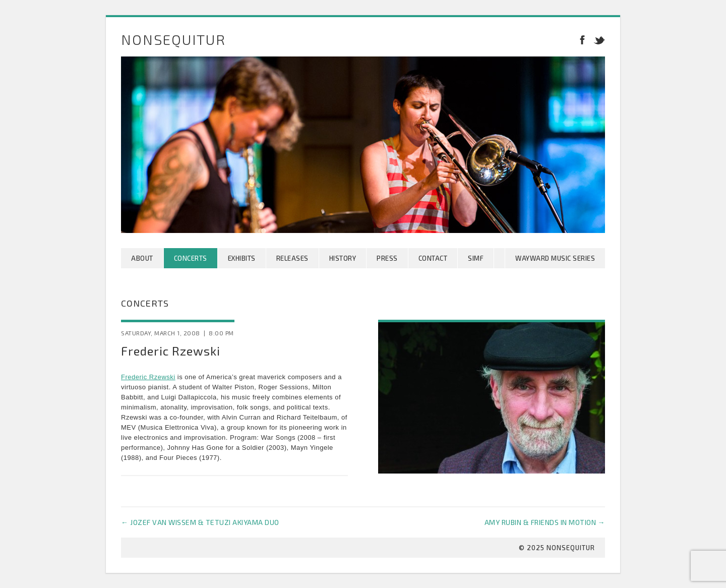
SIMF (476, 258)
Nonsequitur (173, 39)
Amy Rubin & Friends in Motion (545, 522)
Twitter (597, 39)
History (343, 258)
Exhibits (242, 258)
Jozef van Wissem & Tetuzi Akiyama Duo (200, 522)
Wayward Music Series (555, 258)
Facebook (582, 39)
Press (387, 258)
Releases (292, 258)
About (142, 258)
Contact (433, 258)
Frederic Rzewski (148, 377)
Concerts (191, 258)
